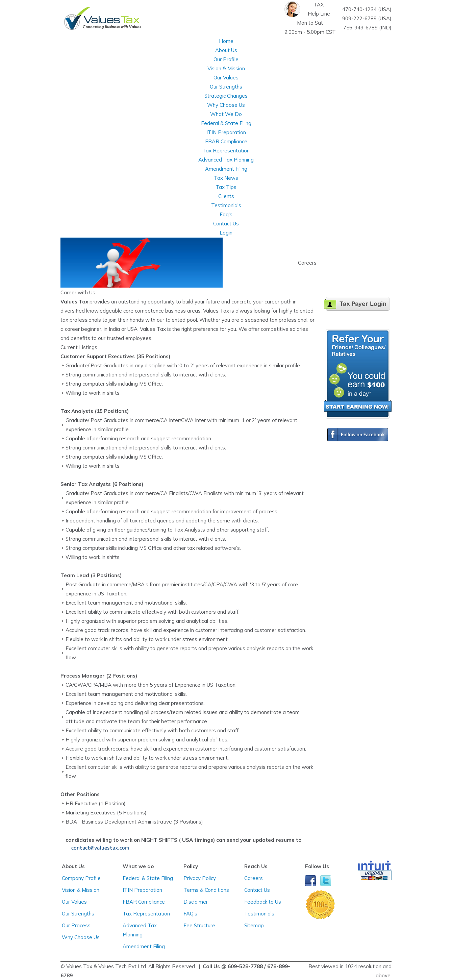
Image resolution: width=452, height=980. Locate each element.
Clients (226, 196)
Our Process (76, 925)
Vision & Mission (226, 68)
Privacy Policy (200, 878)
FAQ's (190, 914)
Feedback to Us (263, 902)
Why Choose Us (226, 105)
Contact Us (257, 890)
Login (226, 233)
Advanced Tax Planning (226, 160)
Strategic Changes (226, 96)
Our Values (226, 78)
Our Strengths (226, 87)
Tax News (226, 178)
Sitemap (254, 925)
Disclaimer (196, 902)
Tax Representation (226, 151)
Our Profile (226, 59)
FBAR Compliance (226, 141)
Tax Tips (226, 187)
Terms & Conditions (206, 890)
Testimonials (226, 205)
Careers (254, 878)
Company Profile (81, 878)
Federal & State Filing (226, 123)
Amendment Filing (226, 169)
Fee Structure (199, 925)
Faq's (226, 214)
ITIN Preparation (226, 132)
